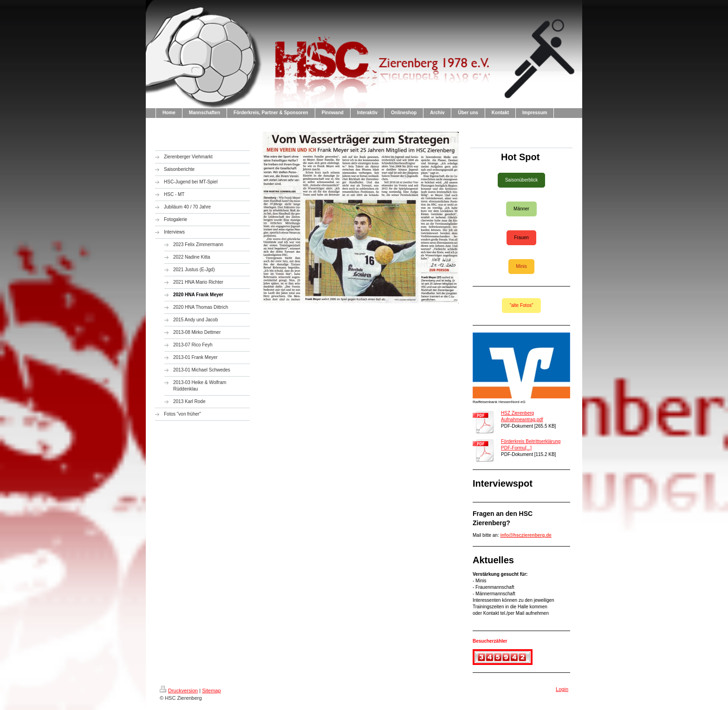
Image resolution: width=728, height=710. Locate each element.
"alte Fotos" (521, 305)
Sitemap (211, 690)
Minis (521, 266)
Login (562, 689)
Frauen (521, 238)
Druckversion (179, 690)
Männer (521, 209)
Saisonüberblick (522, 180)
